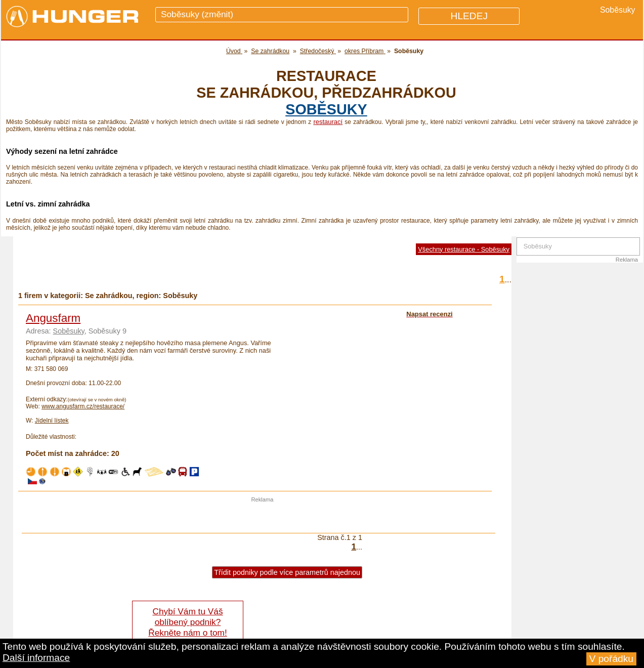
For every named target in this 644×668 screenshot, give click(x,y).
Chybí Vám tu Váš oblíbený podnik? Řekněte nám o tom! (187, 622)
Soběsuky (326, 109)
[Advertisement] (263, 518)
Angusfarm (53, 318)
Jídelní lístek (52, 421)
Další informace (36, 658)
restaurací (328, 122)
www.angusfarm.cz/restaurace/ (83, 406)
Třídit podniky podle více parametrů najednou (287, 572)
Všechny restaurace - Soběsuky (464, 249)
